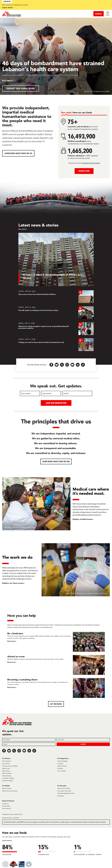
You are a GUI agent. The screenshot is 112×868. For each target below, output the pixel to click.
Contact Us (5, 804)
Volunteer (60, 768)
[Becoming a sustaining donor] (56, 688)
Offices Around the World (10, 791)
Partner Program (7, 773)
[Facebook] (4, 751)
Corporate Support (8, 781)
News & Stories (7, 788)
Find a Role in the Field (64, 791)
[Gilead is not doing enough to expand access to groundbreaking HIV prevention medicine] (56, 329)
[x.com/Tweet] (14, 751)
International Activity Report (91, 163)
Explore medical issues (83, 519)
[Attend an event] (56, 665)
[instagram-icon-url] (67, 365)
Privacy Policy (6, 806)
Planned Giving (7, 776)
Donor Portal (6, 763)
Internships (61, 796)
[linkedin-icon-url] (78, 365)
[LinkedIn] (29, 751)
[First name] (30, 393)
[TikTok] (34, 751)
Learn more (7, 7)
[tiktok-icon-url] (83, 365)
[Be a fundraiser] (56, 642)
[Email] (77, 393)
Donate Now (84, 171)
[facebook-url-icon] (51, 365)
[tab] (66, 112)
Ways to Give (6, 768)
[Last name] (51, 393)
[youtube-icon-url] (72, 365)
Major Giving (6, 771)
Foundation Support (8, 778)
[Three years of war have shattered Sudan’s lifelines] (56, 297)
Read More (7, 80)
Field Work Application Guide (66, 793)
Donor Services (7, 761)
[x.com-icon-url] (62, 365)
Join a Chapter (62, 771)
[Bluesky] (9, 751)
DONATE (99, 14)
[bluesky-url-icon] (57, 365)
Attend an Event (62, 766)
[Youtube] (24, 751)
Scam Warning (6, 808)
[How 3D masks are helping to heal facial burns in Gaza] (56, 313)
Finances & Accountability (10, 766)
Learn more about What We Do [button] (18, 153)
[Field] (29, 740)
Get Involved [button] (56, 704)
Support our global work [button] (21, 88)
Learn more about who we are (56, 461)
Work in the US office (64, 788)
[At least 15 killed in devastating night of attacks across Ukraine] (56, 259)
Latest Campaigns (62, 761)
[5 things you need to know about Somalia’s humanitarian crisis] (56, 345)
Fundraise (60, 763)
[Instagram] (19, 751)
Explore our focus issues (13, 583)
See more (22, 229)
